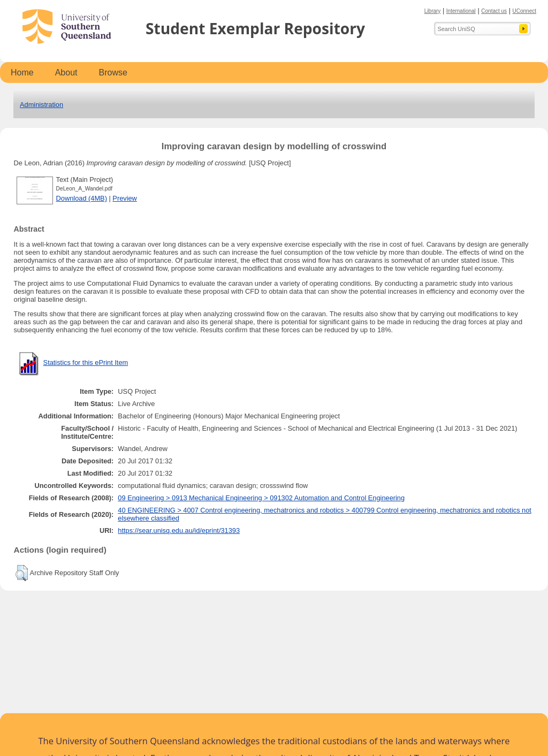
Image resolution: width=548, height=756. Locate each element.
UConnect (524, 11)
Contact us (494, 11)
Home (22, 72)
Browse (113, 72)
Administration (41, 105)
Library (433, 11)
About (66, 72)
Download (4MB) (82, 198)
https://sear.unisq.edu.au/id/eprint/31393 (179, 530)
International (461, 11)
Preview (125, 198)
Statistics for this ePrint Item (86, 362)
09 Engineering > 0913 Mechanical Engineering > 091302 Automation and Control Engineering (261, 498)
